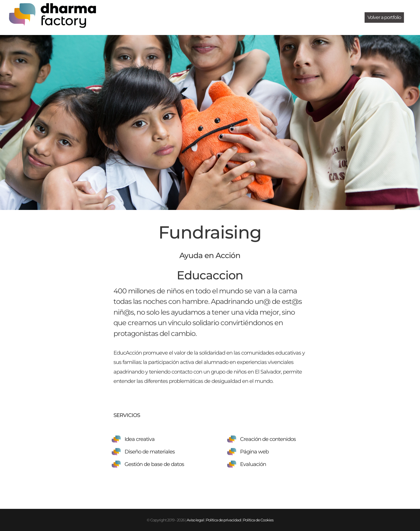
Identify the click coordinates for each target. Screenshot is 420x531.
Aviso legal (195, 520)
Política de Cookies (258, 520)
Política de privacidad (224, 520)
